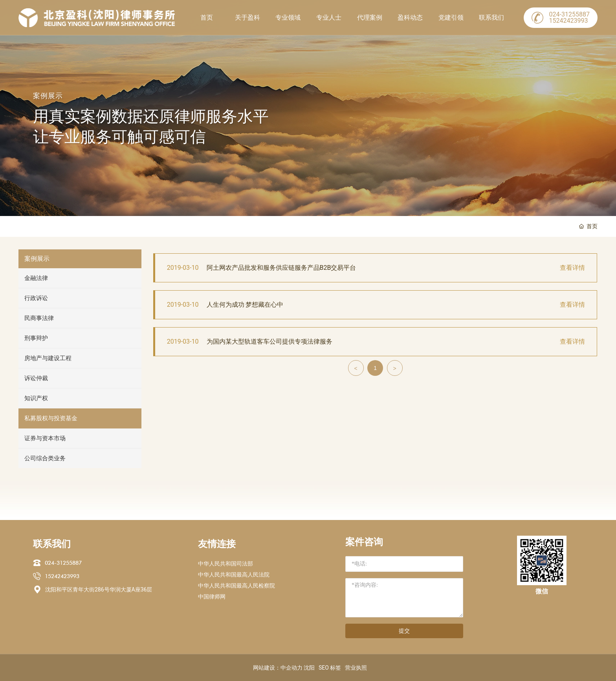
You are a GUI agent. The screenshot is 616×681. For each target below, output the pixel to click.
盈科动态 (410, 17)
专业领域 (288, 17)
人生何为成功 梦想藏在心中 (245, 305)
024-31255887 (63, 563)
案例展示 (48, 96)
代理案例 (370, 17)
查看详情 (572, 268)
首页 (207, 17)
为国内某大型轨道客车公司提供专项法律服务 (269, 341)
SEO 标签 (330, 668)
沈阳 (309, 668)
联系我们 (491, 17)
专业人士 (329, 17)
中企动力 (291, 668)
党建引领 (451, 17)
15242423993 (62, 576)
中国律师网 (212, 597)
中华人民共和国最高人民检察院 (236, 586)
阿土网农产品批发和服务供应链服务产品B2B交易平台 (281, 268)
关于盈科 (247, 17)
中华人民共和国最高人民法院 (234, 575)
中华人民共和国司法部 (225, 564)
